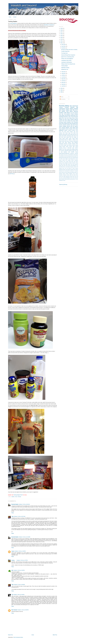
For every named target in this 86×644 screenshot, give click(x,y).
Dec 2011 (64, 44)
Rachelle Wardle (15, 504)
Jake (12, 516)
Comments (63, 99)
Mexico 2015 (68, 134)
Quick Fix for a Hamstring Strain (68, 57)
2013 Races (69, 111)
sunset (64, 180)
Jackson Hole (70, 164)
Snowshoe (65, 175)
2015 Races (74, 136)
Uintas (77, 129)
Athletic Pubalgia (63, 126)
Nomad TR (70, 168)
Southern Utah (63, 113)
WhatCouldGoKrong (68, 179)
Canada (60, 160)
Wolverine (72, 153)
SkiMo (65, 136)
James (13, 551)
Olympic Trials (65, 170)
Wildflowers (61, 130)
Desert (66, 140)
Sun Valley (64, 176)
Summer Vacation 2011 (70, 129)
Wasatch (72, 107)
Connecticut (61, 161)
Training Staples (13, 21)
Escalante (74, 163)
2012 (62, 41)
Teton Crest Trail (75, 176)
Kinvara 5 (65, 148)
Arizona (72, 117)
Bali (64, 157)
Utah (71, 110)
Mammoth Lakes (71, 148)
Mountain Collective (74, 167)
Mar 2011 (64, 82)
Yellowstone (61, 180)
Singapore (71, 174)
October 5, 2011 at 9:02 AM (24, 504)
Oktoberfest (61, 170)
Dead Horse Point (72, 161)
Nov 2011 (64, 46)
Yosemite (76, 153)
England (70, 163)
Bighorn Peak (68, 159)
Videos (74, 138)
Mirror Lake (65, 167)
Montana (69, 167)
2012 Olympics (61, 155)
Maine (62, 167)
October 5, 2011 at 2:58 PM (19, 585)
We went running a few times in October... (70, 50)
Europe (64, 147)
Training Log (62, 119)
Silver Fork (61, 132)
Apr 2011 (63, 81)
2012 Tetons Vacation (69, 119)
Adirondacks (69, 156)
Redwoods (61, 171)
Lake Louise (63, 166)
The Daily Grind (64, 53)
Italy (71, 124)
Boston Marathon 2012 (69, 122)
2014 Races (75, 125)
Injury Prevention (70, 141)
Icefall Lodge (65, 164)
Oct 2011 (63, 48)
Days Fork (71, 133)
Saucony (76, 111)
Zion (72, 121)
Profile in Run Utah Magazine (67, 59)
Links (67, 166)
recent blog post (13, 23)
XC (75, 179)
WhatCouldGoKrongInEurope (64, 153)
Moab (77, 121)
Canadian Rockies (71, 160)
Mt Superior (75, 126)
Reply (13, 513)
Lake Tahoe (65, 142)
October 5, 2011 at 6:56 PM (23, 610)
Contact (15, 17)
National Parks (75, 130)
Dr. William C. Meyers (71, 140)
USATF (70, 138)
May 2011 (64, 79)
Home (10, 17)
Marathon (68, 114)
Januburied (76, 164)
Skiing (67, 106)
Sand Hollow (72, 172)
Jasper (60, 166)
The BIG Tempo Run (65, 51)
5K (67, 156)
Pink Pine (71, 137)
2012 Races (62, 110)
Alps (72, 156)
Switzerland (68, 176)
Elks (77, 133)
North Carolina (75, 168)
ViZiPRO (73, 152)
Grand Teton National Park (64, 124)
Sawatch (63, 129)
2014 (62, 37)
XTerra (77, 179)
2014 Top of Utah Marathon (69, 155)
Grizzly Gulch (64, 141)
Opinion (69, 170)
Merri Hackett (14, 610)
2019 (62, 28)
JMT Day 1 (12, 174)
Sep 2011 (64, 72)
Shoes (73, 118)
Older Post (55, 635)
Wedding (74, 144)
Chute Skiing (62, 115)
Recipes (76, 149)
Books (77, 138)
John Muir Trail (62, 114)
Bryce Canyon (76, 159)
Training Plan (73, 115)
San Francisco (62, 151)
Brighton (66, 130)
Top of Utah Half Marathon (66, 178)
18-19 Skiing (69, 118)
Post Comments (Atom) (18, 637)
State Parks (76, 175)
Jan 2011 (63, 86)
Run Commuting (65, 171)
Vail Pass (76, 178)
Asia (74, 156)
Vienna (77, 152)
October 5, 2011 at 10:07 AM (20, 516)
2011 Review (64, 145)
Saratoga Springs (62, 174)
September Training (65, 68)
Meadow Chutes (62, 134)
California (70, 130)
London (69, 166)
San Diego (68, 172)
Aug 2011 (64, 73)
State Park (72, 175)
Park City (64, 118)
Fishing (77, 163)
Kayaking (61, 148)
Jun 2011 (63, 77)
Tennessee (61, 122)
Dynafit (60, 147)
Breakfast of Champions (49, 25)
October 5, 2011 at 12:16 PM (24, 537)
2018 (62, 30)
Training (19, 497)
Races (68, 113)
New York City (65, 168)
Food (16, 497)
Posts (61, 97)
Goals (65, 137)
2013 (62, 39)
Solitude (69, 121)
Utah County (72, 178)
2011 (62, 43)
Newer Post (10, 635)
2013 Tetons (65, 133)
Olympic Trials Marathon (73, 142)
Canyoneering (62, 140)
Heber (62, 164)
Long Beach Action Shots (66, 60)
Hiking (71, 109)
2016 (62, 34)
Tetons (77, 118)
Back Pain (76, 156)
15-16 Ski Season (74, 113)
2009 (62, 90)
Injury (74, 121)
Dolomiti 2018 (69, 126)
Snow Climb (67, 132)
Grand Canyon (69, 147)
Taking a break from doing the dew (68, 64)
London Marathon (73, 166)
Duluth (74, 133)
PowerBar (70, 144)
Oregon (68, 137)
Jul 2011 (63, 75)
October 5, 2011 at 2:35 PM (19, 570)
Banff (66, 157)
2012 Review (69, 145)
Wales (60, 179)
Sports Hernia (65, 138)
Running (62, 106)
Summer (60, 176)
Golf (60, 164)
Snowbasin (61, 175)
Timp (60, 178)
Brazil (77, 128)
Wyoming (73, 179)
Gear (62, 137)
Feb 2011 (64, 84)
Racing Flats (69, 149)
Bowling (72, 159)
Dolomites (76, 122)
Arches (74, 145)
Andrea (13, 497)
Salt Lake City (64, 172)
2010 (62, 88)
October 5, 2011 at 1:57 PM (22, 560)
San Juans (65, 121)
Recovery (74, 134)
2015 (62, 36)
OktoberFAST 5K (65, 69)
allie (12, 570)
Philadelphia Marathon (63, 144)
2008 (62, 92)
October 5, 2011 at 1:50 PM (20, 551)
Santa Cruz (76, 172)
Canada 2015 (65, 160)
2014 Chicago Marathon (64, 128)
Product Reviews (74, 114)
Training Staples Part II (18, 495)
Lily (12, 595)
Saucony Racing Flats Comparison (68, 55)
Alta (74, 110)
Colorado (76, 109)
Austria (77, 145)
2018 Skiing (73, 128)
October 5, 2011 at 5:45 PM (19, 595)
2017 (62, 32)
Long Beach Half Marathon (67, 62)
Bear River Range (72, 157)
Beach (68, 157)
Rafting (73, 149)
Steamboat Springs (68, 151)
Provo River (64, 149)
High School (75, 147)
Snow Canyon (75, 174)
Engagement (67, 163)
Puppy (71, 134)
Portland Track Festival (74, 170)
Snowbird (74, 124)
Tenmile (71, 176)
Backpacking (61, 157)
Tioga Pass (74, 151)
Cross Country (66, 161)
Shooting (67, 174)
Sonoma (68, 175)
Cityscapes (76, 160)
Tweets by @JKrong (63, 184)
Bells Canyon (63, 159)
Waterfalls (63, 179)
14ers (69, 117)
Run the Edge (71, 171)
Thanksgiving (69, 136)
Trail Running (67, 115)
